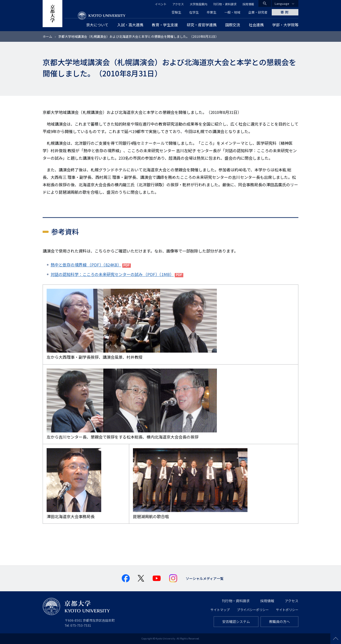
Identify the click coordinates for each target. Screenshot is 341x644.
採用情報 (248, 4)
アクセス (178, 4)
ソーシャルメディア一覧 (205, 578)
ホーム (47, 36)
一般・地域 (232, 12)
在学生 (194, 12)
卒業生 (212, 12)
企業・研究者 (258, 12)
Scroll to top (336, 639)
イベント (161, 4)
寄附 (285, 12)
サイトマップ (220, 610)
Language (282, 3)
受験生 (176, 12)
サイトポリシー (287, 610)
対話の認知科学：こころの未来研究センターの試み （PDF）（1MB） (112, 274)
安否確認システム (236, 622)
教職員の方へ (279, 622)
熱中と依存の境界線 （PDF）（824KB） (86, 265)
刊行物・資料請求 (225, 4)
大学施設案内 (198, 4)
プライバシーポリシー (253, 610)
